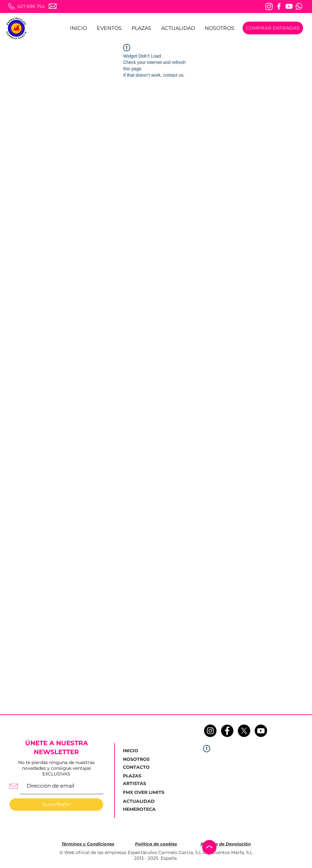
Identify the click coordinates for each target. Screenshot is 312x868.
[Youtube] (289, 6)
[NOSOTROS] (139, 760)
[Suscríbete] (56, 805)
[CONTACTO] (139, 767)
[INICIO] (138, 751)
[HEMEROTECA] (140, 809)
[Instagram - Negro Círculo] (210, 731)
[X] (244, 731)
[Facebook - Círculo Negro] (227, 731)
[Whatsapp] (299, 6)
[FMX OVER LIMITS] (144, 793)
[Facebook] (279, 6)
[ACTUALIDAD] (141, 801)
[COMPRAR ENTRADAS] (273, 28)
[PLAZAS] (134, 776)
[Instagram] (269, 6)
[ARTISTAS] (139, 784)
